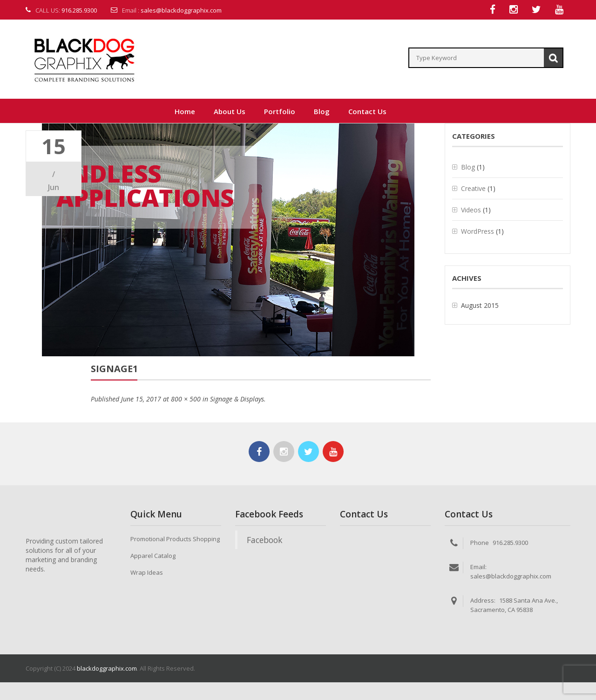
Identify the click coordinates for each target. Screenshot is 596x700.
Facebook (264, 540)
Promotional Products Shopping (175, 539)
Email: (478, 567)
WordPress (477, 232)
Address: (483, 601)
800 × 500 (186, 399)
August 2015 (480, 306)
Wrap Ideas (147, 573)
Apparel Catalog (153, 556)
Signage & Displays (237, 399)
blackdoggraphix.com (107, 669)
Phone (480, 543)
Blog (468, 167)
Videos (471, 210)
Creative (473, 189)
